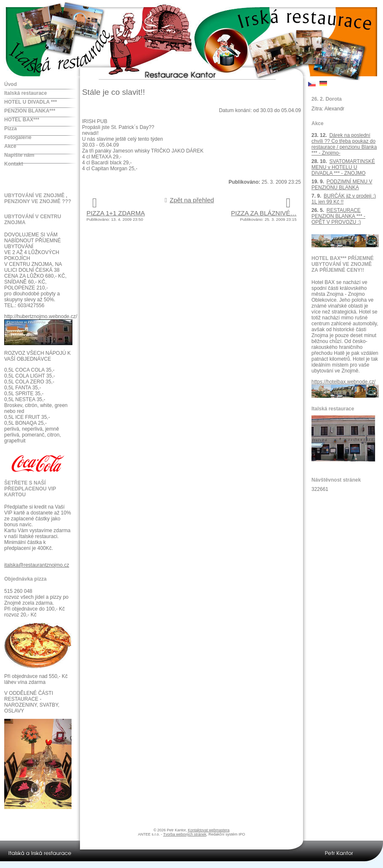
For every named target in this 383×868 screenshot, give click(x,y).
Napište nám (19, 155)
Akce (10, 146)
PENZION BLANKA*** (30, 111)
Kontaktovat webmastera (209, 830)
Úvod (11, 84)
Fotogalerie (18, 137)
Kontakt (14, 164)
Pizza (11, 129)
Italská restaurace (25, 93)
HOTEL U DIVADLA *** (31, 102)
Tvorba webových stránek (185, 834)
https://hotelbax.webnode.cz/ (343, 382)
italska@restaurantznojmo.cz (37, 565)
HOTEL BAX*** (22, 120)
